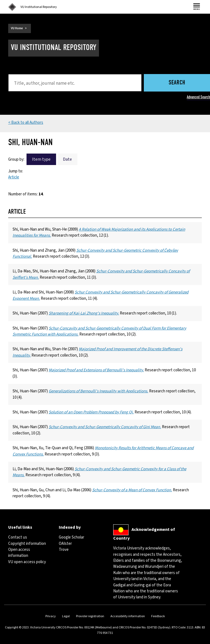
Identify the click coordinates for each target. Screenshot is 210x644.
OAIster (65, 544)
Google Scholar (72, 537)
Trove (64, 550)
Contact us (18, 537)
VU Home (17, 28)
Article (14, 177)
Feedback (158, 616)
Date (67, 159)
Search (177, 83)
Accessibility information (128, 616)
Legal (66, 616)
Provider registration (90, 616)
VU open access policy (27, 562)
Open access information (19, 553)
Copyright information (27, 544)
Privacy (51, 616)
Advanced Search (198, 97)
